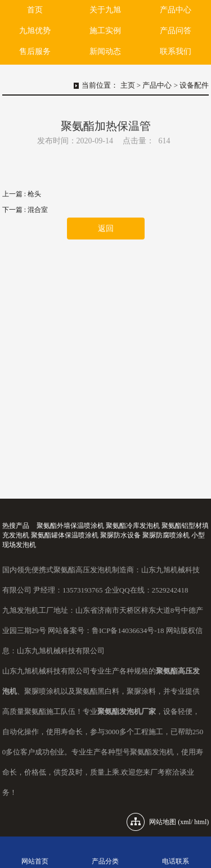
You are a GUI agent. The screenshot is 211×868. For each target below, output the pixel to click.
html (200, 822)
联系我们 (176, 51)
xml (185, 822)
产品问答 (176, 31)
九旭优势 (35, 31)
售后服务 (35, 51)
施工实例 (105, 31)
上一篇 (22, 194)
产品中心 (176, 10)
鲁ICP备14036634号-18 (128, 630)
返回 (106, 229)
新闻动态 (105, 51)
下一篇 (25, 210)
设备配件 (194, 85)
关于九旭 (105, 10)
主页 (128, 85)
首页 (35, 10)
